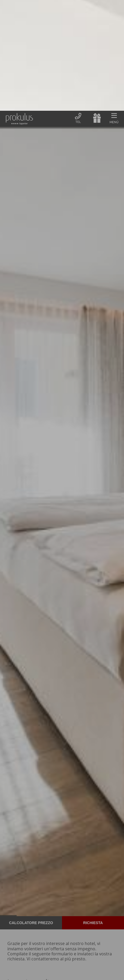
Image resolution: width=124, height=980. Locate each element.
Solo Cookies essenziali (33, 952)
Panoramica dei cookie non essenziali (62, 963)
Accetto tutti (91, 952)
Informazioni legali (83, 972)
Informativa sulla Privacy (46, 972)
